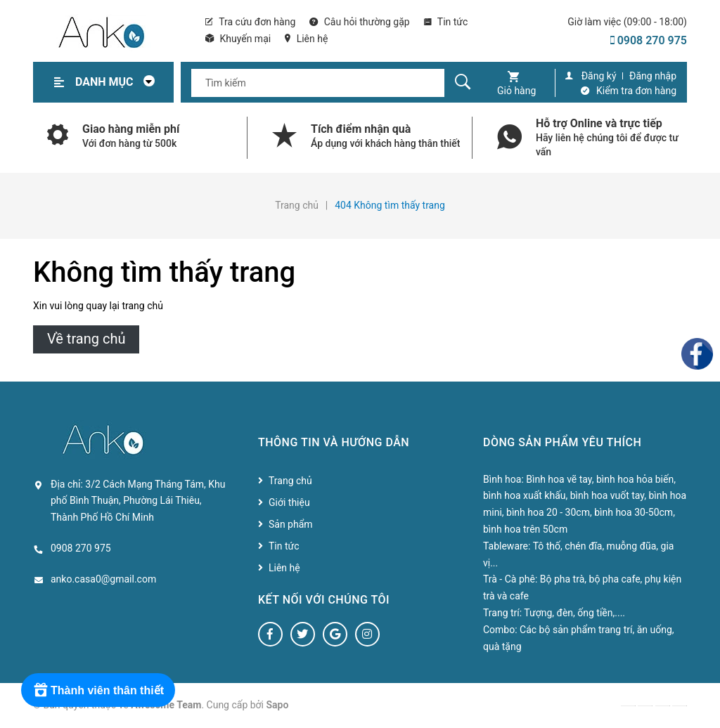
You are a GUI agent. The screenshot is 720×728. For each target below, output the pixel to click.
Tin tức (446, 22)
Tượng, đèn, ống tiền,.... (574, 613)
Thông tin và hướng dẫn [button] (334, 442)
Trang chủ (290, 481)
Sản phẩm (291, 524)
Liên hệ (306, 39)
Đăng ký (599, 76)
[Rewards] (98, 690)
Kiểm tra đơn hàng (636, 91)
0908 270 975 (649, 40)
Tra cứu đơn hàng (250, 22)
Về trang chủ (86, 339)
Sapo (278, 705)
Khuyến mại (238, 39)
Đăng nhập (653, 76)
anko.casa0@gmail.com (103, 579)
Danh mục (119, 82)
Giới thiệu (289, 502)
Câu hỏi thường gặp (359, 22)
